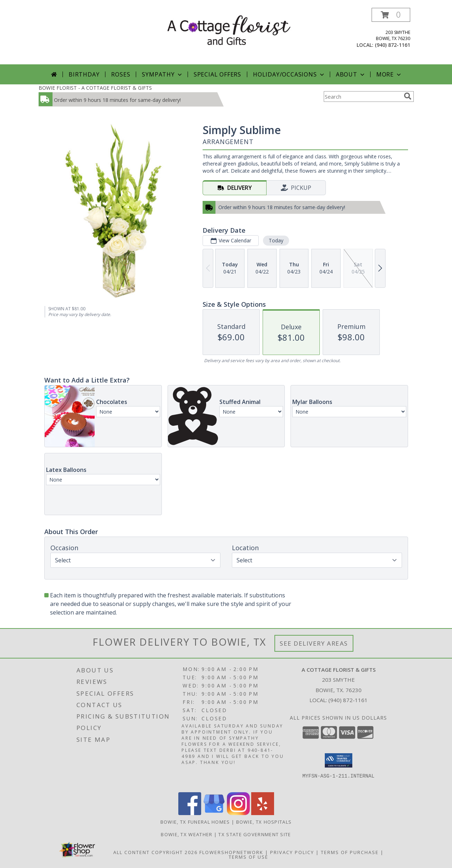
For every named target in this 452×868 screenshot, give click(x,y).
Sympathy (162, 74)
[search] (408, 96)
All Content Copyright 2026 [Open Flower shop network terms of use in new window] (155, 852)
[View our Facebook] (190, 813)
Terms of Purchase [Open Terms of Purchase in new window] (350, 852)
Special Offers (217, 74)
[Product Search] (362, 97)
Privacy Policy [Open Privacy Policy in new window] (292, 852)
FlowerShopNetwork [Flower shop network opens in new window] (231, 852)
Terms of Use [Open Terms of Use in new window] (249, 857)
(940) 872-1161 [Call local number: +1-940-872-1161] (393, 45)
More (389, 74)
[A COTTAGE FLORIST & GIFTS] (229, 30)
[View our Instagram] (238, 813)
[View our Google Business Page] (214, 813)
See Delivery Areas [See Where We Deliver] (314, 643)
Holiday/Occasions (289, 74)
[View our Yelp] (263, 813)
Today (276, 240)
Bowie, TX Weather (187, 834)
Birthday (84, 74)
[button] (391, 15)
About (351, 74)
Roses (121, 74)
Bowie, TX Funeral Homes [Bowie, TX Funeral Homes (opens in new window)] (195, 822)
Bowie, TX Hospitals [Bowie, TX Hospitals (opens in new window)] (264, 822)
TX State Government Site (255, 834)
